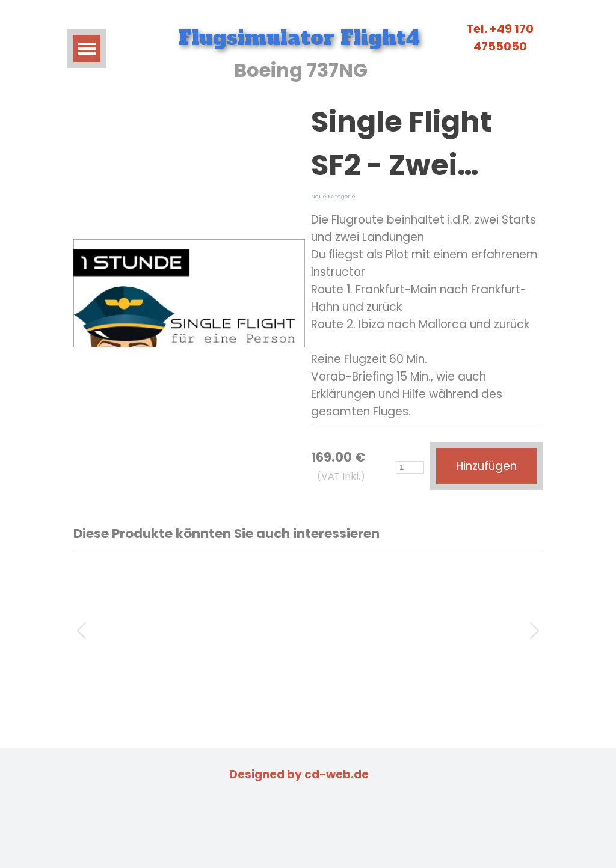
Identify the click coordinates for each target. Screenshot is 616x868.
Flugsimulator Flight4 (299, 38)
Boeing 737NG (301, 70)
